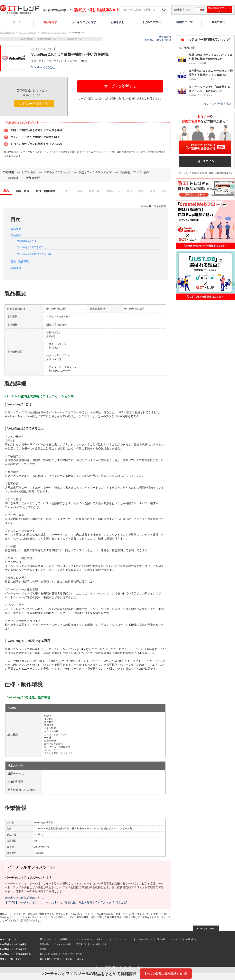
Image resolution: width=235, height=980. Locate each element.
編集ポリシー (102, 939)
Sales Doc (81, 959)
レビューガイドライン (82, 939)
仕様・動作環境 (20, 262)
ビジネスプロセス (28, 33)
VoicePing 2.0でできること (32, 247)
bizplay (69, 959)
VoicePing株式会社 (43, 67)
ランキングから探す (84, 22)
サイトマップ (175, 939)
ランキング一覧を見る (218, 104)
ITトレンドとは (47, 939)
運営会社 (161, 939)
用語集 (43, 949)
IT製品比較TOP (7, 33)
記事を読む (117, 22)
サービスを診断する (120, 86)
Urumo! (58, 959)
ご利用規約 (63, 939)
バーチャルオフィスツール (54, 33)
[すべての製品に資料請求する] (166, 974)
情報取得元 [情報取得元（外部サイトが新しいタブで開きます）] (165, 37)
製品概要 (16, 229)
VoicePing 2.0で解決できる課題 (34, 254)
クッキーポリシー (145, 939)
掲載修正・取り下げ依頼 (158, 40)
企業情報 (16, 268)
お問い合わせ (192, 939)
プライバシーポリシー (123, 939)
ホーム (17, 22)
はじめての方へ (151, 22)
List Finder (45, 959)
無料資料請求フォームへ (219, 10)
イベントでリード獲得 (72, 954)
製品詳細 (16, 235)
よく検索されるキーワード (103, 944)
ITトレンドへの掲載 (49, 954)
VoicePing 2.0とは (27, 241)
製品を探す (50, 22)
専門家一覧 (81, 944)
